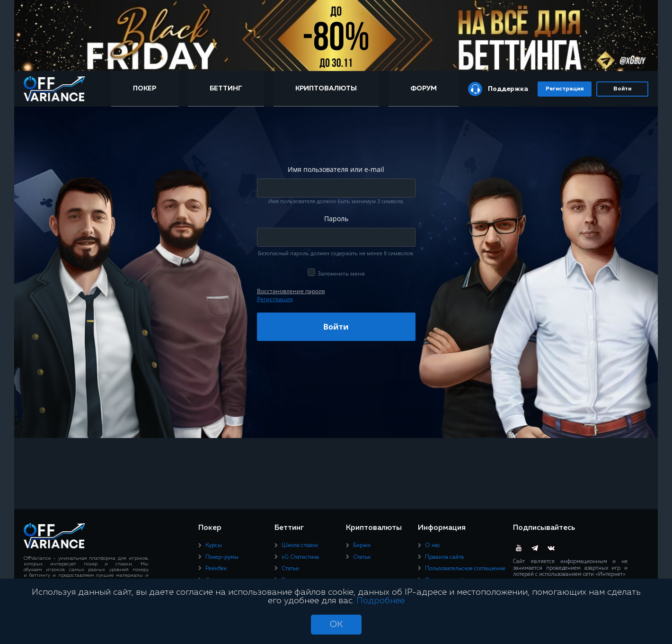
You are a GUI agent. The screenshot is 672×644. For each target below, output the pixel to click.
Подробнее (380, 601)
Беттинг (226, 89)
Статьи (290, 569)
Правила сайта (444, 557)
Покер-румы (222, 557)
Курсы (214, 546)
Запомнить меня (341, 273)
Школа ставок (300, 546)
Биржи (362, 546)
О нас (433, 546)
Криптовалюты (326, 89)
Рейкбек (216, 569)
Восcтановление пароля (291, 291)
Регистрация (565, 89)
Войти (622, 89)
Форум (424, 89)
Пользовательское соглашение (465, 569)
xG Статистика (300, 557)
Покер (145, 89)
